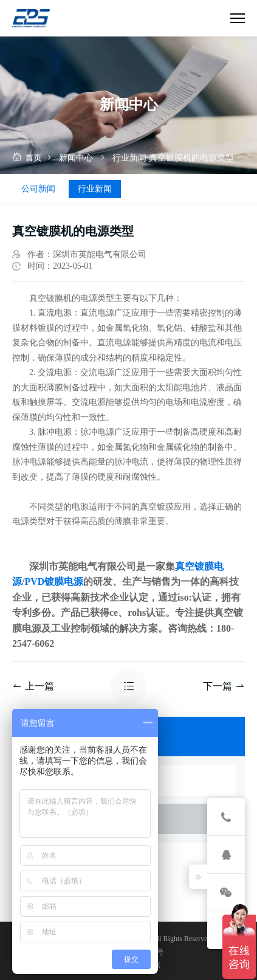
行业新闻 (129, 158)
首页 (27, 158)
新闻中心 (76, 158)
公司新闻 (38, 189)
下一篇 (224, 686)
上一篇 (33, 686)
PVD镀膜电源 (54, 581)
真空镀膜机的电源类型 (191, 158)
